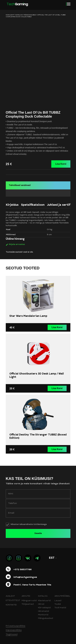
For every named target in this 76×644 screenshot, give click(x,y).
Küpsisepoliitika (14, 630)
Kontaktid (11, 605)
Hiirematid (43, 611)
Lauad (58, 601)
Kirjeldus (12, 205)
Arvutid (26, 596)
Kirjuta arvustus (17, 244)
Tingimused (12, 635)
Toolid (58, 604)
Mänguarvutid (29, 601)
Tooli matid (60, 608)
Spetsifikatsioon (33, 205)
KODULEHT (10, 15)
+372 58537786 (23, 570)
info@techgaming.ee (25, 577)
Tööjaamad (28, 604)
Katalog (19, 15)
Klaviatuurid (44, 601)
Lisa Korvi (61, 164)
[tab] (12, 206)
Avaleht (10, 596)
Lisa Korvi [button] (57, 327)
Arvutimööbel (62, 596)
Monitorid (43, 615)
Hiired (41, 604)
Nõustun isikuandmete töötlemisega (29, 524)
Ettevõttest (13, 601)
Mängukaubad (30, 15)
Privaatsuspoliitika (16, 626)
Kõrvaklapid (44, 608)
